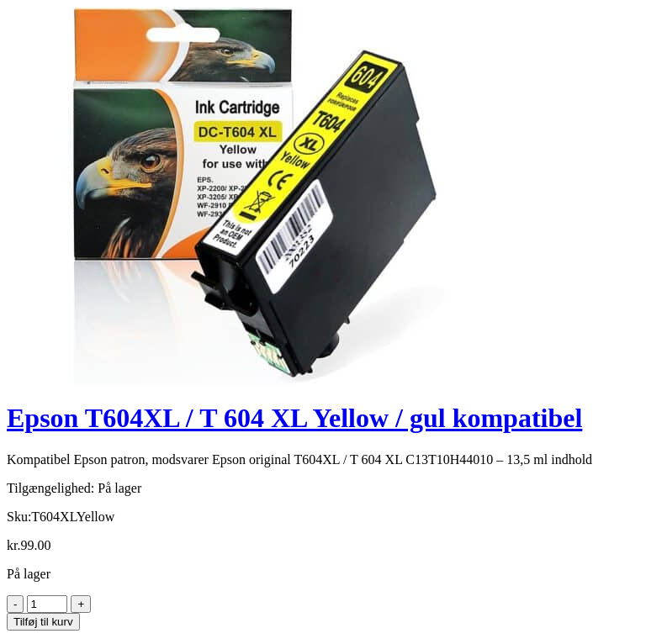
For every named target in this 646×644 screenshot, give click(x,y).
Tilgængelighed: (50, 488)
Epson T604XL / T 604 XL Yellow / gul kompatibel (294, 418)
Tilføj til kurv (43, 622)
